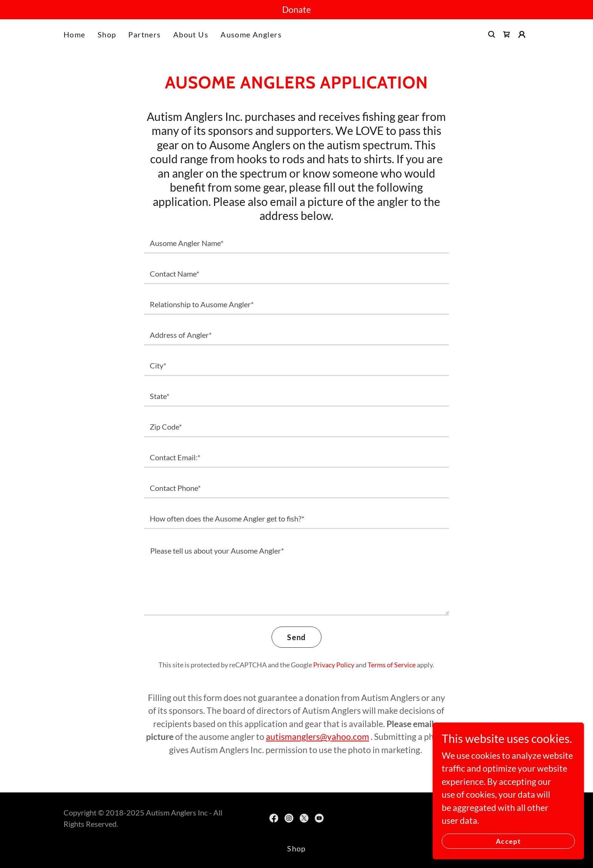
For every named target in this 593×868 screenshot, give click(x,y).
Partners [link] (144, 34)
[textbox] (296, 243)
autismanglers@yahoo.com (317, 736)
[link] (507, 34)
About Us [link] (191, 34)
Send (296, 637)
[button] (522, 34)
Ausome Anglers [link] (251, 34)
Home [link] (75, 34)
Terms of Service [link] (392, 665)
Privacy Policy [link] (334, 665)
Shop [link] (107, 34)
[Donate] (296, 10)
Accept (508, 841)
